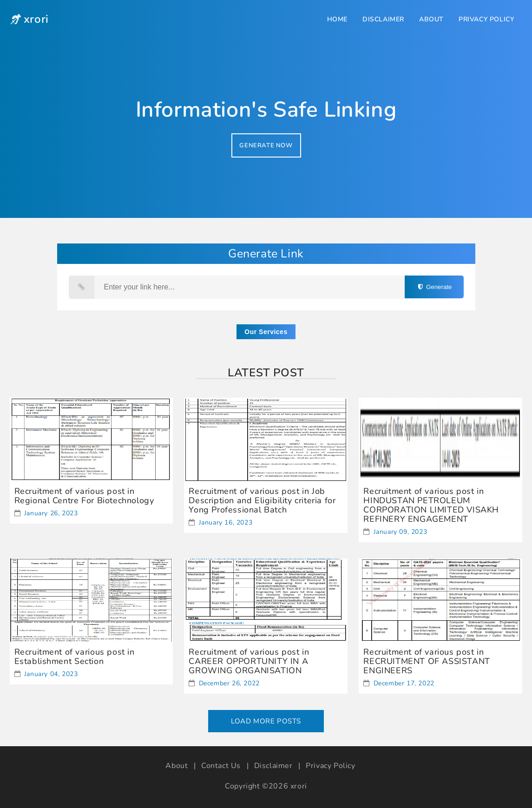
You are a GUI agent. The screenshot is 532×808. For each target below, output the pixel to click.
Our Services (266, 332)
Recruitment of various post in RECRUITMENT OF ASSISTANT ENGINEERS (427, 661)
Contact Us (221, 766)
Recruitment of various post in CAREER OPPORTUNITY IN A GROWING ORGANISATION (249, 661)
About (431, 19)
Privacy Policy (486, 19)
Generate (434, 287)
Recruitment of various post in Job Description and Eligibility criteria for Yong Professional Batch (262, 500)
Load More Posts (266, 721)
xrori (299, 786)
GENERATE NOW (266, 145)
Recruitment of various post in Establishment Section (75, 657)
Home (337, 19)
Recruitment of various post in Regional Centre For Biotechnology (84, 496)
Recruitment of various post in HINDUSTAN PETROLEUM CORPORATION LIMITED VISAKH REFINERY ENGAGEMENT (431, 505)
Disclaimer (383, 19)
